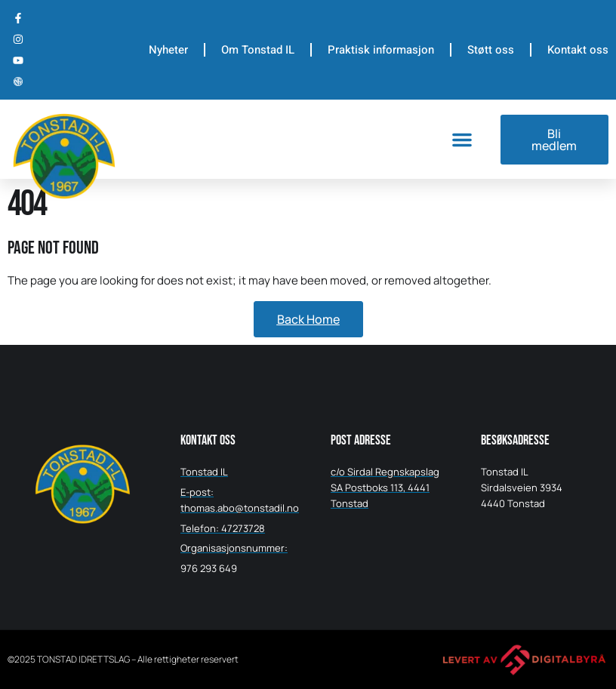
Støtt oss (491, 50)
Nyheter (168, 50)
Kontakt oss (578, 50)
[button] (462, 140)
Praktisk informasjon (381, 50)
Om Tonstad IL (258, 50)
